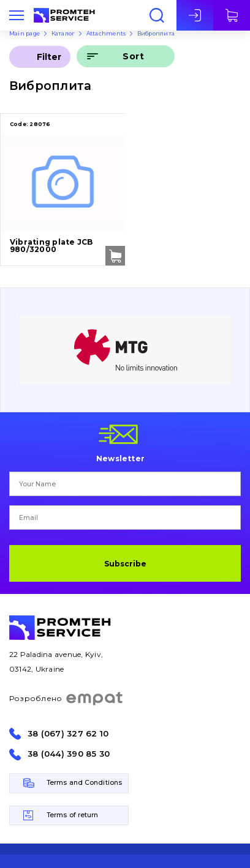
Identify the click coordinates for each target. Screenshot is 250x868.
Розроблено (66, 699)
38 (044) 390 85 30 (69, 754)
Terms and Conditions (84, 783)
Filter (49, 57)
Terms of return (73, 815)
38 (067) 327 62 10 (68, 734)
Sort (133, 56)
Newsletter (120, 458)
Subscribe (125, 564)
